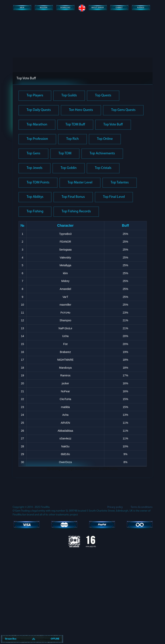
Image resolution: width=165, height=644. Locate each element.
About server (97, 8)
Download (65, 8)
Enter (83, 130)
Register (43, 8)
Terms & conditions (142, 600)
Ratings (141, 8)
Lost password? (83, 142)
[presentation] (83, 111)
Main (22, 8)
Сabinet (119, 8)
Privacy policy (115, 600)
